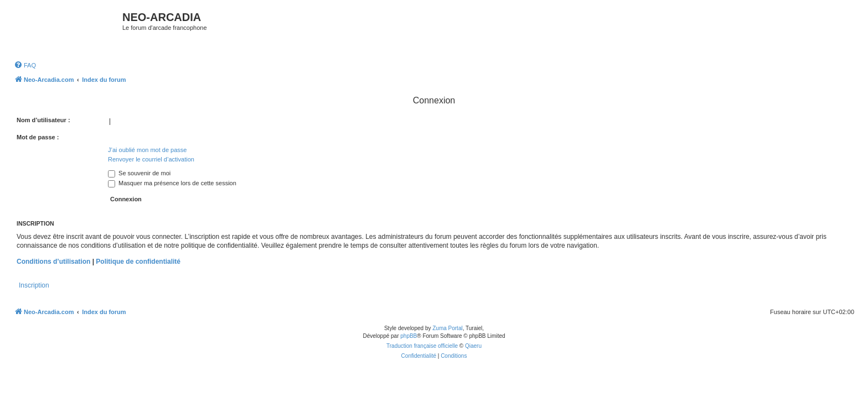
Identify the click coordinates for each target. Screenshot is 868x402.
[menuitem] (25, 65)
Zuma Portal (447, 328)
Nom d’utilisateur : (43, 120)
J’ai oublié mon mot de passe (147, 150)
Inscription (34, 285)
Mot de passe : (38, 137)
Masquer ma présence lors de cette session (172, 183)
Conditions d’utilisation (53, 262)
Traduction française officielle (422, 346)
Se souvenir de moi (139, 173)
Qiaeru (473, 346)
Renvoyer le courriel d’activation (151, 159)
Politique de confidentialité (138, 262)
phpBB (409, 336)
